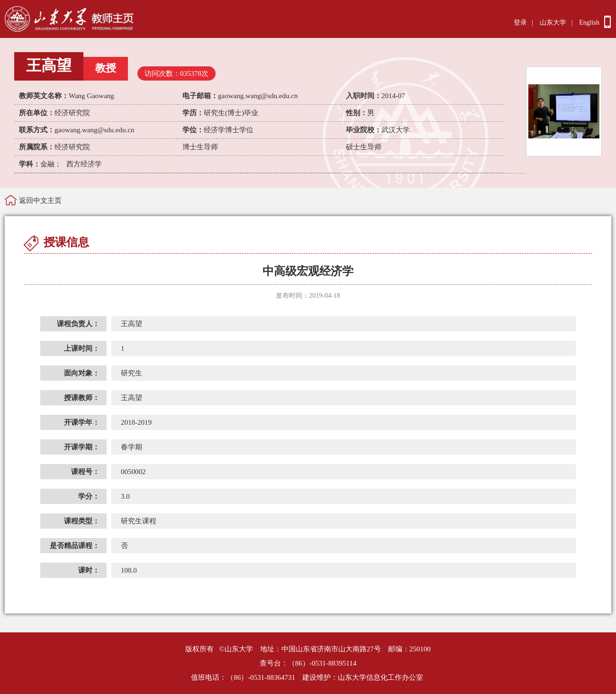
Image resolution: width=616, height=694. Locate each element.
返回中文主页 (40, 201)
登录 (520, 23)
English (589, 23)
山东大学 (553, 23)
